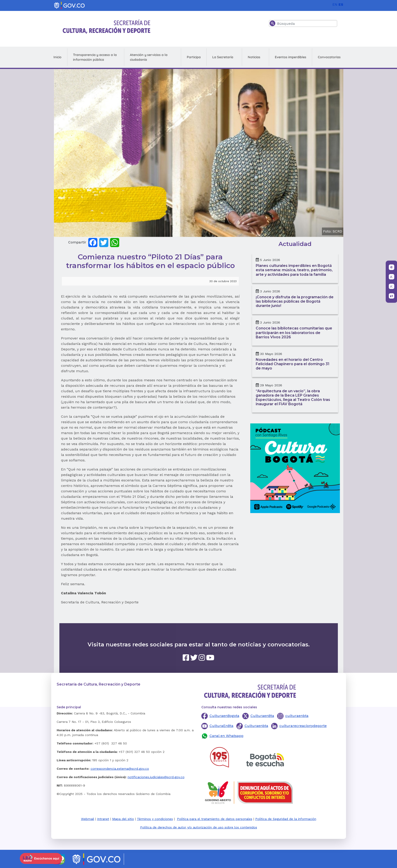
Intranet (103, 819)
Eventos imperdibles (291, 57)
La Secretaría (223, 57)
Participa (194, 57)
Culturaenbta (256, 726)
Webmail (88, 819)
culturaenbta (297, 716)
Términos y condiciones (155, 819)
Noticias (254, 57)
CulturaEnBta (221, 726)
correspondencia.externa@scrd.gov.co (120, 769)
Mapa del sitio (123, 819)
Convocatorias (329, 57)
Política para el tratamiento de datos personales (215, 819)
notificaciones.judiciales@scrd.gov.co (156, 777)
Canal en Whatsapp (226, 736)
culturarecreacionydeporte (303, 726)
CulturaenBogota (224, 716)
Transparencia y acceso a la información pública (95, 57)
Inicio (57, 57)
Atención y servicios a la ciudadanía (149, 57)
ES (341, 4)
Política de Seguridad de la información (286, 819)
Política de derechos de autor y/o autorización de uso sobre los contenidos (199, 827)
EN (335, 4)
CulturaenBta (262, 716)
